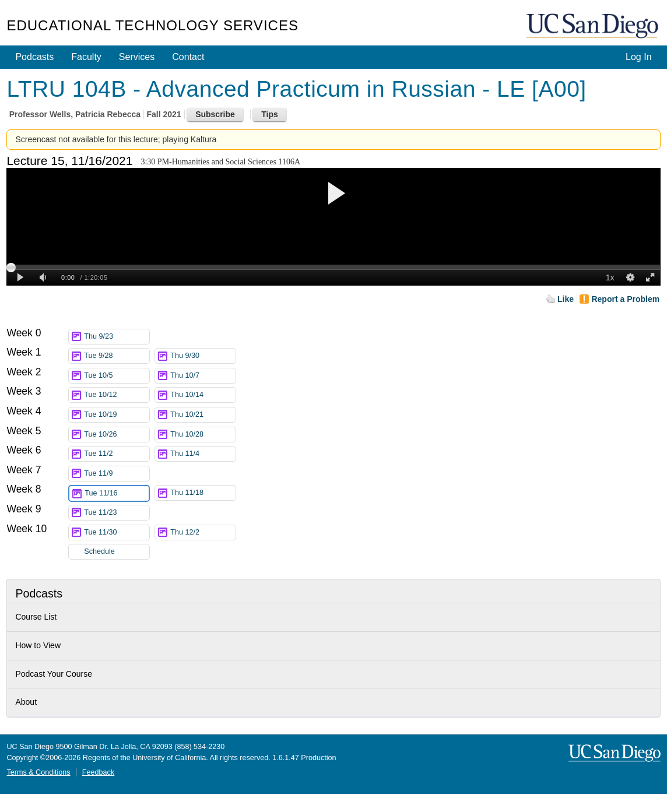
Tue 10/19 (117, 415)
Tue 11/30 (117, 532)
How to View (38, 645)
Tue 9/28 (117, 356)
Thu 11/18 (203, 493)
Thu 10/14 (203, 395)
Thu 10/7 (203, 376)
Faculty (86, 57)
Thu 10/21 (203, 415)
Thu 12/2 (203, 532)
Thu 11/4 (203, 454)
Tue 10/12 (117, 395)
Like (566, 299)
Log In (638, 57)
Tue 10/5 (117, 376)
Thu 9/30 (203, 356)
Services (137, 57)
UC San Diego (594, 27)
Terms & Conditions (38, 772)
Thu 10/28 (203, 435)
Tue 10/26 (117, 435)
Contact (188, 57)
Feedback (98, 772)
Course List (36, 617)
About (26, 702)
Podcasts (34, 57)
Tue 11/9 (117, 474)
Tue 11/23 (117, 513)
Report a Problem (625, 299)
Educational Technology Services (152, 25)
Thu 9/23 (117, 337)
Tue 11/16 (117, 493)
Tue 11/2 (117, 454)
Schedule (99, 551)
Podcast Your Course (54, 674)
